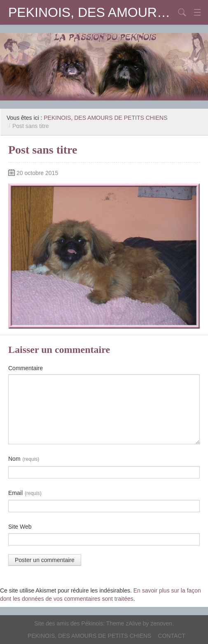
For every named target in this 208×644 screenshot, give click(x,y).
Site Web (20, 527)
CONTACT (172, 636)
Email (25, 493)
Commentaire (26, 368)
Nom (24, 459)
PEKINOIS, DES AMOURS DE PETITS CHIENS (92, 12)
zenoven (161, 623)
